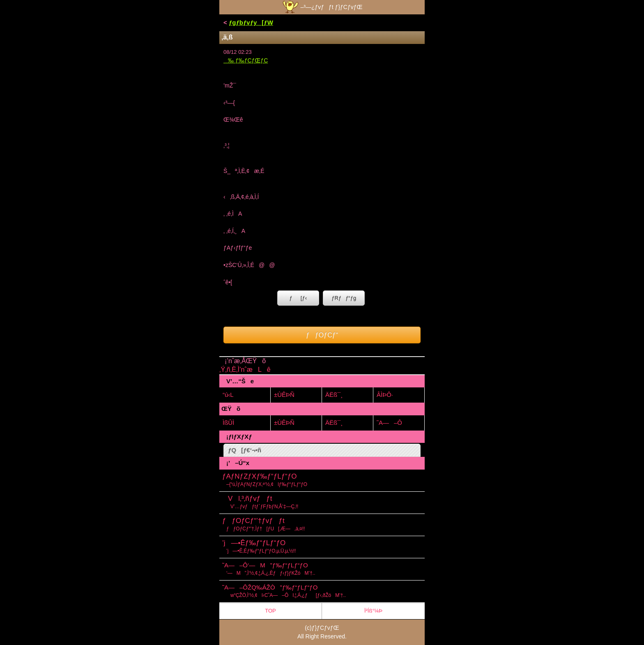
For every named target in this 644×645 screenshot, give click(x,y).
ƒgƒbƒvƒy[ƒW (251, 22)
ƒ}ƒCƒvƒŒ (325, 628)
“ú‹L (228, 395)
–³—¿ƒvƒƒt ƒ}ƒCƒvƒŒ (322, 7)
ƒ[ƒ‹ (298, 298)
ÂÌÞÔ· (385, 395)
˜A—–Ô (389, 423)
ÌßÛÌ (228, 423)
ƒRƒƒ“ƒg (344, 298)
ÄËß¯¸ (334, 395)
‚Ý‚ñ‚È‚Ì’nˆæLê (245, 370)
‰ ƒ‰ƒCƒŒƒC (246, 60)
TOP (270, 611)
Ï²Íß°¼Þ (373, 611)
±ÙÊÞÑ (284, 395)
